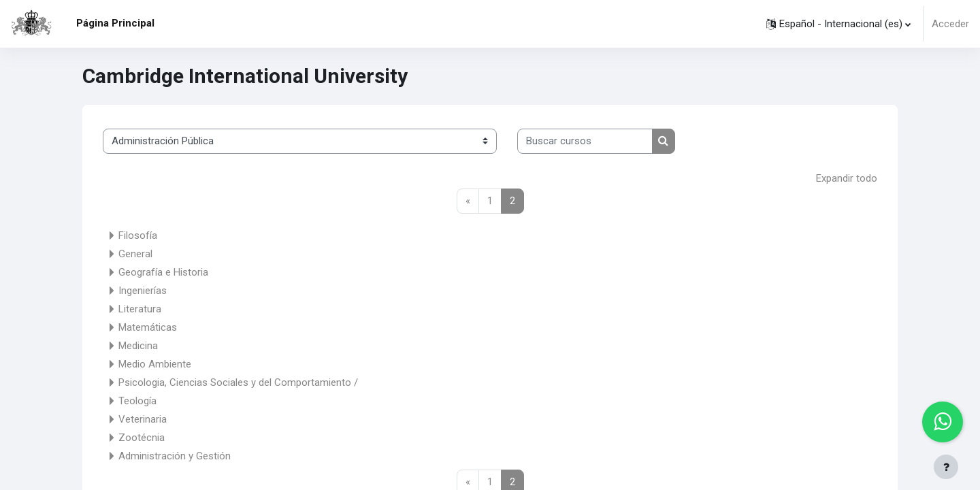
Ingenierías (143, 291)
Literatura (140, 309)
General (135, 254)
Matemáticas (148, 327)
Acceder (950, 24)
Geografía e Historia (163, 272)
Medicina (138, 346)
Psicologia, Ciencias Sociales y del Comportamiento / (238, 382)
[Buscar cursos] (585, 141)
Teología (137, 401)
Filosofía (138, 235)
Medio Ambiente (155, 364)
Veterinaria (143, 419)
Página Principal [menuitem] (115, 23)
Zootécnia (142, 438)
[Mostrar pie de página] (946, 467)
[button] (838, 24)
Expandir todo (847, 178)
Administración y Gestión (175, 456)
